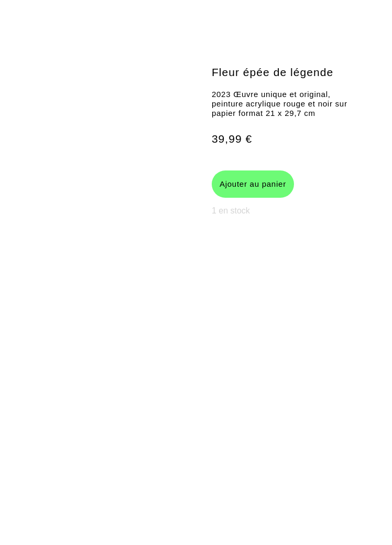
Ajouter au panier (253, 184)
